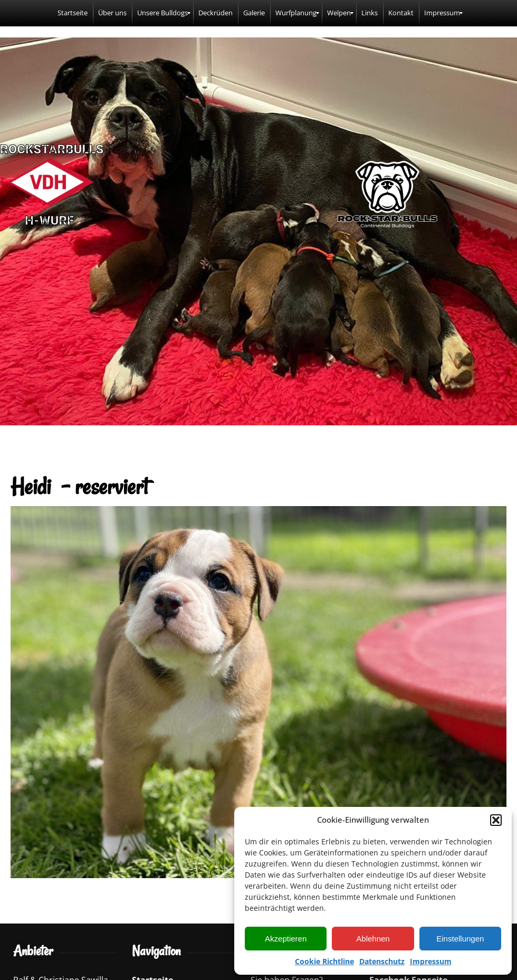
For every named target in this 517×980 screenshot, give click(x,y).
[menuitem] (73, 13)
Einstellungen (460, 939)
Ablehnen (373, 939)
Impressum (431, 961)
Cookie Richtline (324, 961)
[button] (496, 820)
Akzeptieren (286, 939)
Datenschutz (382, 961)
